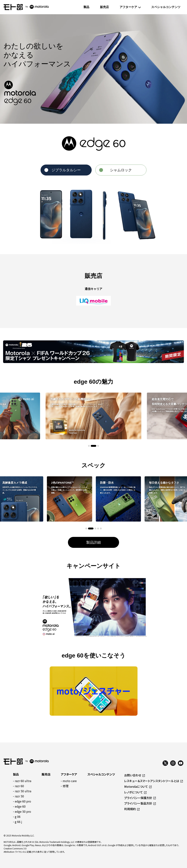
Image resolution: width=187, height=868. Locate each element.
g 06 (18, 817)
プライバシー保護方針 (138, 798)
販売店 (104, 7)
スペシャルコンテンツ (166, 7)
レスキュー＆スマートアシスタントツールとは (152, 781)
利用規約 (130, 809)
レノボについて (133, 792)
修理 (66, 786)
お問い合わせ (133, 775)
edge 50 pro (23, 811)
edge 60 (20, 806)
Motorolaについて (136, 786)
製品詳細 (93, 542)
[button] (89, 446)
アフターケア (128, 7)
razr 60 (19, 786)
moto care (70, 781)
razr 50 (19, 796)
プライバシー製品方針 (138, 803)
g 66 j (18, 822)
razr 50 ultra (23, 791)
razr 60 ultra (23, 781)
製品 (86, 7)
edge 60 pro (23, 801)
